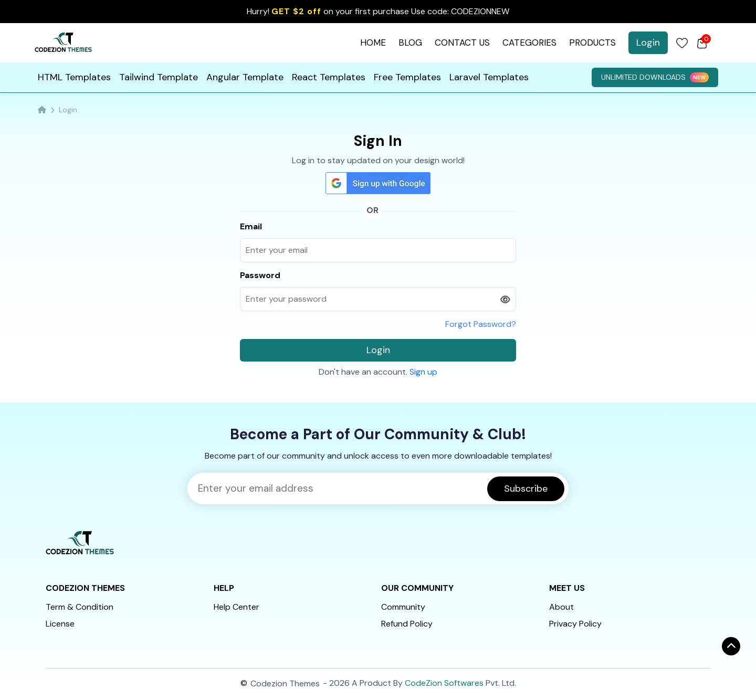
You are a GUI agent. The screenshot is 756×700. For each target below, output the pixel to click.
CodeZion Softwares (444, 683)
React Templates (329, 77)
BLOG (410, 43)
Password (260, 275)
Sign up (423, 372)
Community (403, 607)
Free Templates (407, 77)
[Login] (682, 43)
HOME (373, 43)
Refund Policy (407, 624)
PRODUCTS (592, 43)
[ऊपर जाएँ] (731, 646)
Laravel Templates (489, 77)
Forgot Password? (481, 324)
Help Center (237, 607)
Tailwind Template (159, 77)
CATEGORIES (529, 43)
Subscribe (526, 489)
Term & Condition (80, 607)
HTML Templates (74, 77)
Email (251, 226)
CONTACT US (462, 43)
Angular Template (245, 77)
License (60, 624)
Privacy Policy (575, 624)
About (561, 607)
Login (648, 43)
